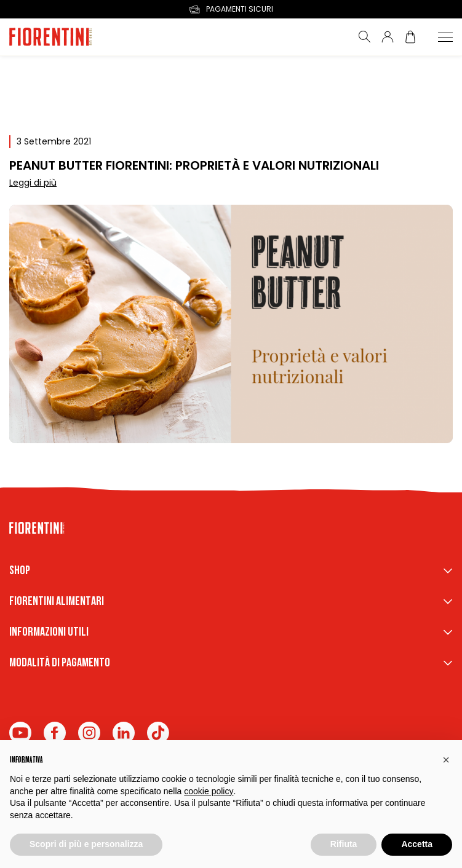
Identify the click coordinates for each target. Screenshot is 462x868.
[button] (446, 760)
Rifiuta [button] (344, 844)
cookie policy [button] (209, 791)
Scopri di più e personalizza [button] (86, 844)
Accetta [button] (417, 844)
